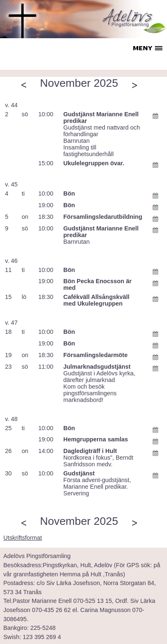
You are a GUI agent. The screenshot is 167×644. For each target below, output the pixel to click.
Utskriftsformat (23, 538)
